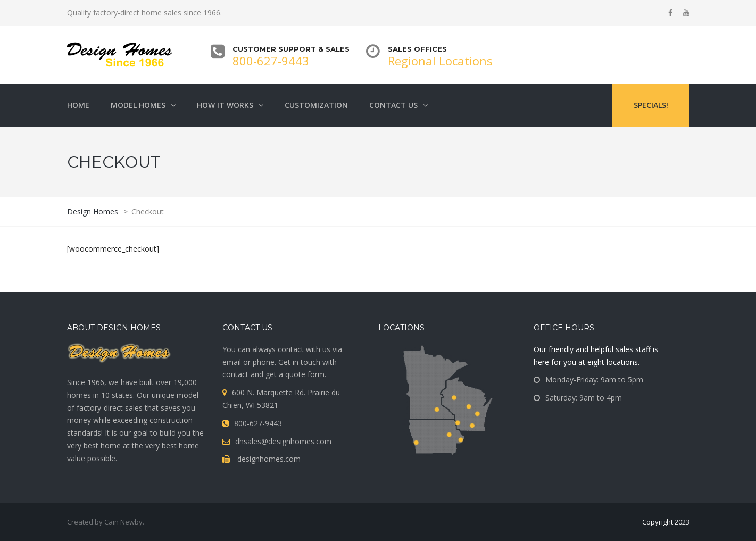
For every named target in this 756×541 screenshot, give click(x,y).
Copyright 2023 (666, 522)
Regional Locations (440, 61)
